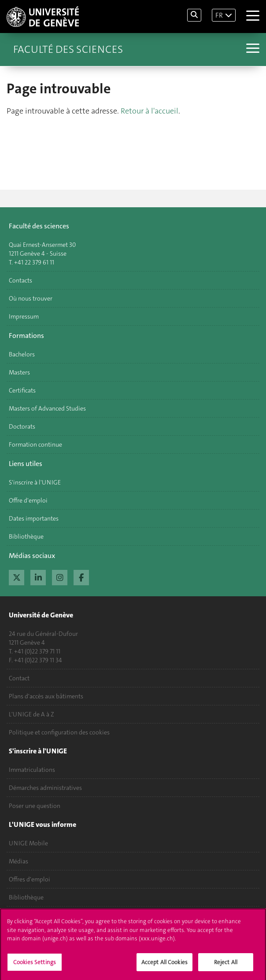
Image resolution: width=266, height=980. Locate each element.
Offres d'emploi (30, 879)
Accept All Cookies (164, 967)
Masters (19, 372)
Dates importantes (34, 518)
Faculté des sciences (68, 49)
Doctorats (22, 426)
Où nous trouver (31, 298)
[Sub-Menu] (252, 49)
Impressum (24, 316)
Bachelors (22, 354)
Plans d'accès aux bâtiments (46, 696)
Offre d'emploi (28, 500)
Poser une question (35, 806)
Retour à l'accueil (150, 111)
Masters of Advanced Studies (47, 408)
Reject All (226, 967)
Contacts (20, 280)
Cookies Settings (35, 967)
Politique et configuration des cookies (59, 732)
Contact (19, 678)
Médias (18, 861)
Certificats (22, 390)
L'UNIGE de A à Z (31, 714)
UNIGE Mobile (28, 843)
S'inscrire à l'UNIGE (35, 482)
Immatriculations (32, 770)
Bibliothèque (26, 536)
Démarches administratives (45, 788)
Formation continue (35, 444)
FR (219, 15)
